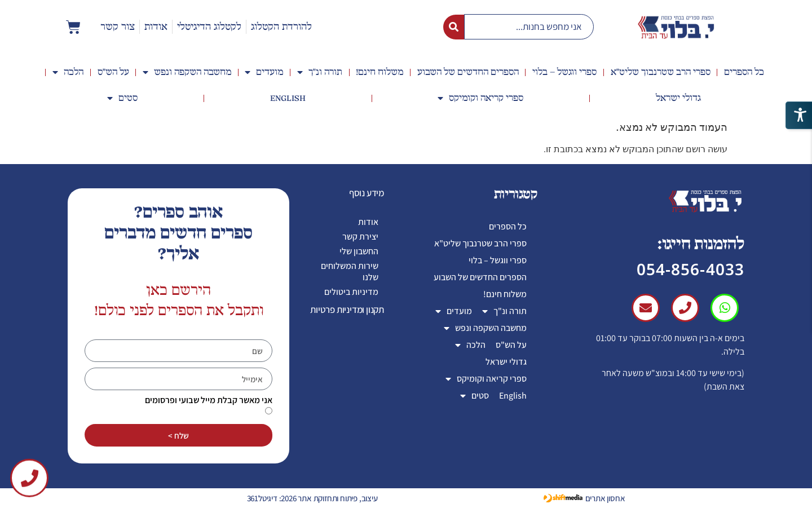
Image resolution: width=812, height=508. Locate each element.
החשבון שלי (359, 251)
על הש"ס (113, 72)
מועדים (264, 72)
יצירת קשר (360, 237)
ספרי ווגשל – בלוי (564, 72)
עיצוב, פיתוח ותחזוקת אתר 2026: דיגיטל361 (312, 498)
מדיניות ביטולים (351, 292)
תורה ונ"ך (320, 72)
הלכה (68, 72)
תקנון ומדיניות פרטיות (347, 310)
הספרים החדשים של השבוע (468, 72)
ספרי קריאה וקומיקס (480, 98)
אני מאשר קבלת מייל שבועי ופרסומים (209, 400)
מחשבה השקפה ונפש (187, 72)
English (288, 98)
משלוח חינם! (379, 72)
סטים (122, 98)
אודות (368, 222)
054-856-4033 (690, 269)
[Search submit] (454, 27)
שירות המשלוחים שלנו (350, 271)
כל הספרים (744, 72)
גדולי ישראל (678, 98)
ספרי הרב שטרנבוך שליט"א (661, 72)
